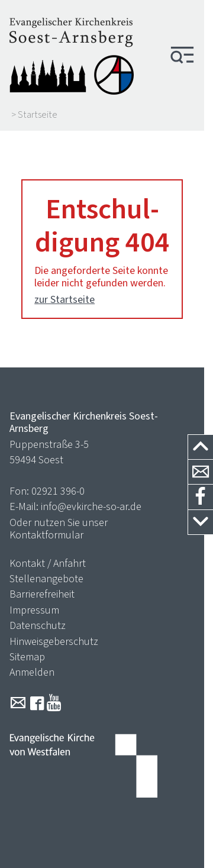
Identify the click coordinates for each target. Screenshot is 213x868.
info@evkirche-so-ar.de (91, 506)
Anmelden (32, 672)
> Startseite (34, 115)
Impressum (34, 610)
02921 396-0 (58, 491)
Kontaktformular (46, 535)
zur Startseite (64, 299)
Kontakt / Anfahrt (48, 563)
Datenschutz (38, 625)
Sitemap (27, 657)
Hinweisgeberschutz (54, 641)
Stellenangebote (46, 579)
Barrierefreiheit (42, 594)
